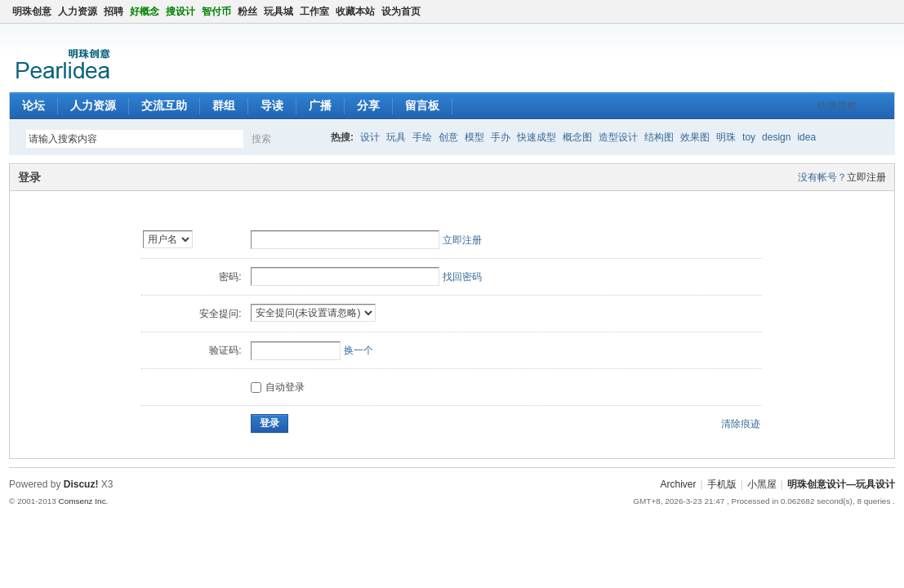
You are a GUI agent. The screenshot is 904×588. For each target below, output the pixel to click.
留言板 (422, 105)
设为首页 (401, 11)
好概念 (145, 11)
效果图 (695, 137)
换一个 (358, 350)
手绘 (422, 137)
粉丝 (247, 11)
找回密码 (462, 277)
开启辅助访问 (872, 11)
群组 (224, 105)
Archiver (679, 484)
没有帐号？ (822, 177)
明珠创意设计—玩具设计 (841, 484)
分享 (368, 105)
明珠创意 (32, 11)
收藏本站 (355, 11)
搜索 (261, 139)
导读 (272, 105)
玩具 (396, 137)
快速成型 (537, 137)
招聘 (114, 11)
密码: (230, 277)
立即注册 (866, 177)
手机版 (722, 484)
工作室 (314, 11)
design (776, 137)
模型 (474, 137)
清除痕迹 (741, 424)
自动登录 (278, 387)
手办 (501, 137)
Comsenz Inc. (84, 501)
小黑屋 (762, 484)
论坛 (33, 105)
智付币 (216, 11)
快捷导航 (837, 106)
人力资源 (78, 11)
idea (806, 137)
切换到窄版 (886, 11)
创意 (448, 137)
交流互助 (164, 105)
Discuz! (81, 484)
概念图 (577, 137)
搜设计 (180, 11)
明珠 (726, 137)
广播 (320, 105)
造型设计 (618, 137)
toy (749, 137)
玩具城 (278, 11)
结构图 (659, 137)
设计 (370, 137)
